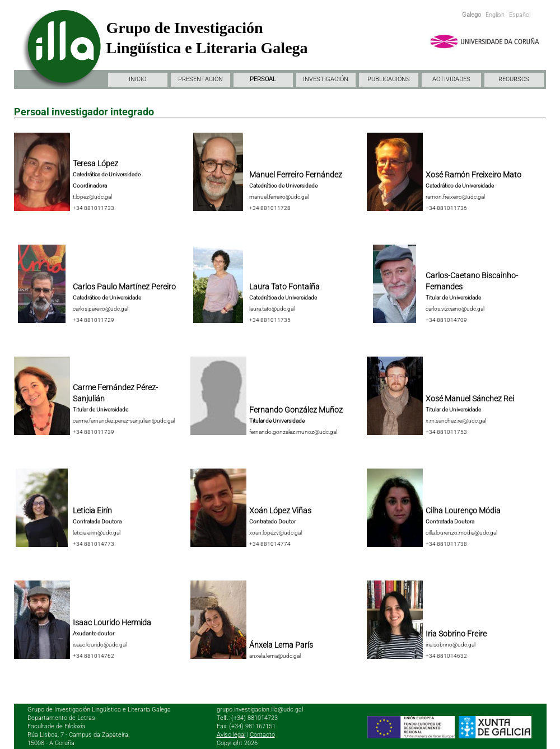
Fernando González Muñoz (296, 410)
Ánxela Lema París (281, 645)
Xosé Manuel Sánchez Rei (470, 399)
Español (520, 15)
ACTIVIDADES (451, 79)
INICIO (137, 79)
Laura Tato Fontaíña (284, 287)
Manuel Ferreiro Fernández (296, 175)
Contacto (262, 735)
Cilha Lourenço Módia (463, 511)
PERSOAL (263, 79)
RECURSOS (514, 79)
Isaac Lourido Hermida (112, 622)
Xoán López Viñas (280, 511)
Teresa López (95, 163)
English (495, 15)
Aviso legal (231, 735)
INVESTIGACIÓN (326, 79)
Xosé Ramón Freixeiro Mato (473, 175)
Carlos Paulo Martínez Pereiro (124, 287)
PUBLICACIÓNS (389, 79)
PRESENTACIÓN (200, 79)
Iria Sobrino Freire (456, 634)
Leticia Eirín (92, 511)
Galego (472, 15)
